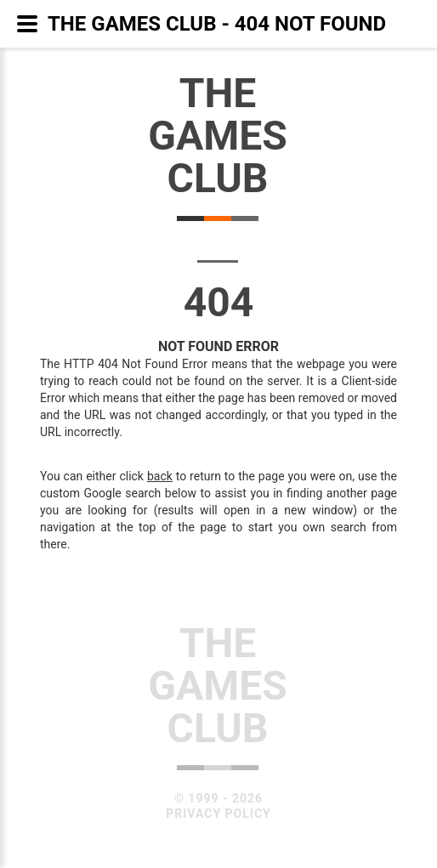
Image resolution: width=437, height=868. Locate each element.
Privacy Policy (218, 814)
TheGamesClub (218, 136)
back (160, 476)
